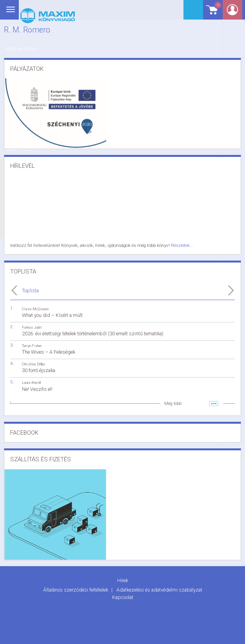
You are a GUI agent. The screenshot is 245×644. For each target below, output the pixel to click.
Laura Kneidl (32, 382)
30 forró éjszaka (39, 370)
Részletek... (178, 245)
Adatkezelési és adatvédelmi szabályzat (159, 589)
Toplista (30, 290)
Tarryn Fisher (32, 345)
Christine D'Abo (34, 364)
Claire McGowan (35, 308)
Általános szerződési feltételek (76, 589)
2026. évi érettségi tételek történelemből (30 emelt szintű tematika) (93, 333)
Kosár (215, 13)
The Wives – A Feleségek (49, 352)
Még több (173, 403)
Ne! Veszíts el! (37, 388)
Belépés (235, 12)
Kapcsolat (123, 596)
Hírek (123, 580)
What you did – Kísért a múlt (52, 314)
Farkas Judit (32, 326)
